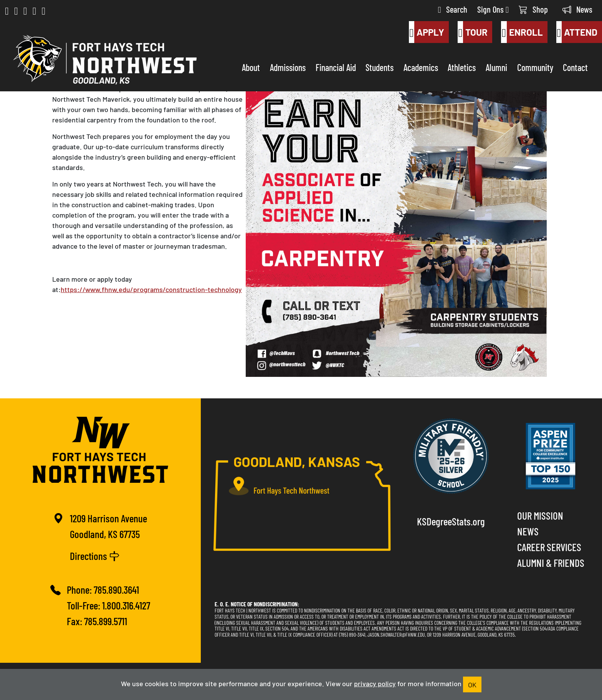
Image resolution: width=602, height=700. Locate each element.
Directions (95, 556)
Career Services (549, 547)
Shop (533, 9)
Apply (427, 32)
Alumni (496, 67)
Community (535, 67)
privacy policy (375, 683)
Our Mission (540, 515)
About (251, 67)
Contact (575, 67)
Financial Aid (336, 67)
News (577, 9)
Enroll (522, 32)
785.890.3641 (116, 589)
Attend (577, 32)
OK (472, 684)
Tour (473, 32)
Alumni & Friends (551, 562)
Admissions (288, 67)
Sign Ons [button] (493, 9)
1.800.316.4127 (126, 605)
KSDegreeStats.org (451, 521)
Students (380, 67)
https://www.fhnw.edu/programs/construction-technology (151, 289)
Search (453, 9)
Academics (421, 67)
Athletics (462, 67)
